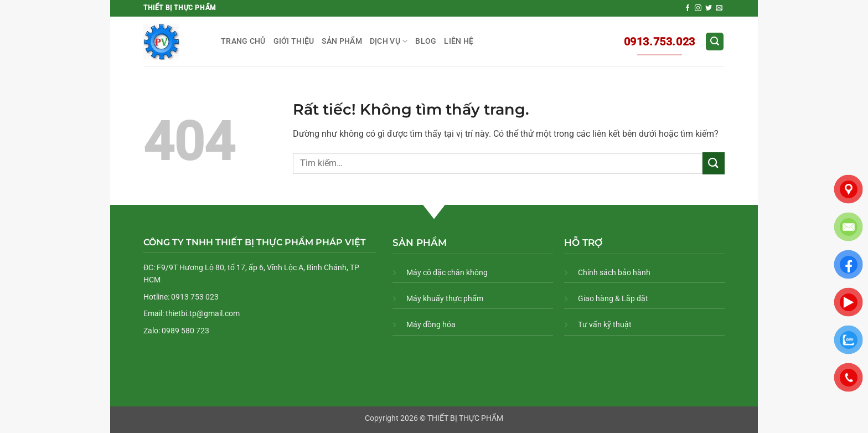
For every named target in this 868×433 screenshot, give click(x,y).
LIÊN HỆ (459, 41)
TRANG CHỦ (243, 41)
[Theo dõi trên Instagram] (698, 8)
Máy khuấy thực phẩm (445, 298)
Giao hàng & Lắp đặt (613, 298)
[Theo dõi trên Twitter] (709, 8)
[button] (715, 42)
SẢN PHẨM (342, 41)
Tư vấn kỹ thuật (605, 324)
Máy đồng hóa (431, 324)
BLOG (426, 41)
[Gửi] (714, 163)
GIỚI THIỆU (294, 41)
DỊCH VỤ (389, 41)
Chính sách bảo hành (614, 272)
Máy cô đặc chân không (447, 272)
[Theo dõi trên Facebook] (688, 8)
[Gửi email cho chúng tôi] (719, 8)
